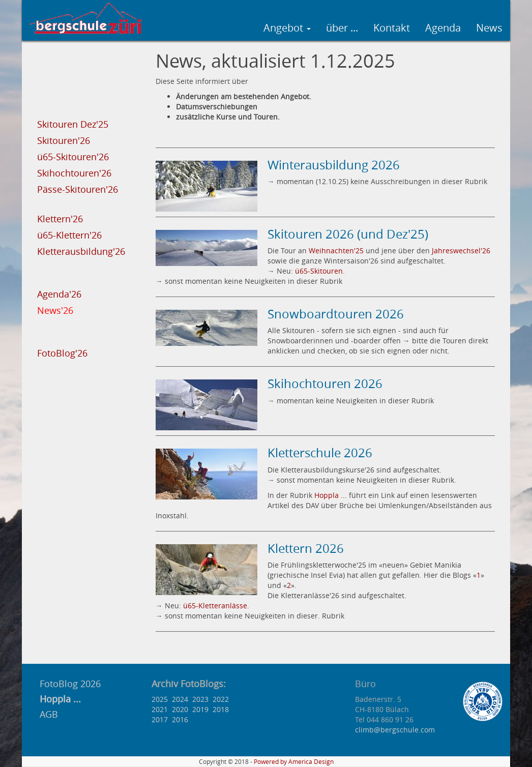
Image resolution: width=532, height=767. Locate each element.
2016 (180, 719)
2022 (221, 699)
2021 (160, 709)
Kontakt (392, 28)
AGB (49, 714)
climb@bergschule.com (395, 730)
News (489, 28)
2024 (180, 699)
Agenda (443, 28)
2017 (160, 719)
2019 (200, 709)
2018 (221, 709)
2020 (180, 709)
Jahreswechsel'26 (461, 250)
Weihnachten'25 (336, 250)
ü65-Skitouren (319, 271)
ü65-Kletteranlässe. (216, 606)
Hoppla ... (331, 495)
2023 (200, 699)
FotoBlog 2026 (69, 684)
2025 (160, 699)
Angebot (287, 28)
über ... (342, 28)
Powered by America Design (294, 762)
